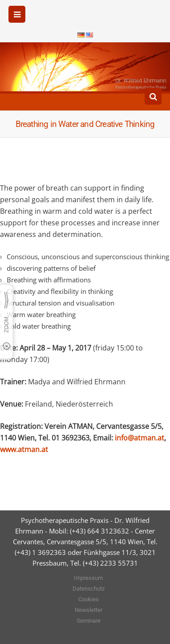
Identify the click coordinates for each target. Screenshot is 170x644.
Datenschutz (89, 589)
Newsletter (89, 610)
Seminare (89, 621)
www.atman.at (24, 449)
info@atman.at (140, 438)
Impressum (88, 578)
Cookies (89, 599)
